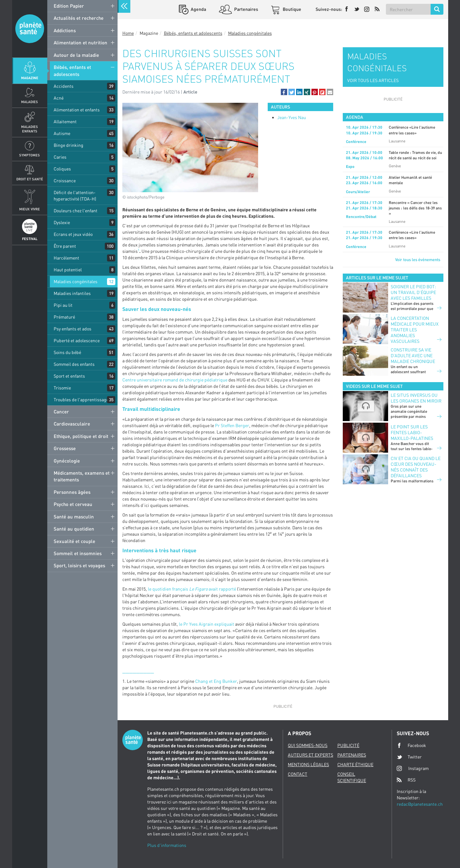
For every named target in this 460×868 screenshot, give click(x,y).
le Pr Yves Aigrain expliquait (207, 624)
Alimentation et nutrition (80, 42)
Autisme (62, 133)
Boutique (291, 9)
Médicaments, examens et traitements (82, 476)
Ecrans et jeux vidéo (73, 234)
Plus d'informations (167, 845)
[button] (284, 92)
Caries (60, 157)
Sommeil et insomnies (78, 553)
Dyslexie (62, 222)
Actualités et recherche (79, 18)
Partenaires (246, 9)
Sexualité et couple (74, 541)
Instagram (413, 768)
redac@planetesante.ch (420, 804)
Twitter (409, 757)
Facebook (411, 745)
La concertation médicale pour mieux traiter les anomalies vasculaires (415, 330)
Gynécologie (67, 461)
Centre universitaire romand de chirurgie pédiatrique (175, 380)
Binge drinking (69, 145)
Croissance (65, 181)
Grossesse (65, 448)
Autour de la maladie (76, 55)
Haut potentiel (68, 270)
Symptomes (30, 155)
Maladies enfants (30, 129)
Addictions (65, 30)
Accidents (64, 86)
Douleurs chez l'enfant (76, 211)
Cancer (61, 411)
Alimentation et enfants (77, 110)
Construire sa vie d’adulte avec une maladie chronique (413, 355)
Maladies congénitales (76, 281)
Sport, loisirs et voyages (79, 565)
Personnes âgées (72, 492)
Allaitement (65, 121)
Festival (30, 239)
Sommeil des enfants (74, 364)
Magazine (30, 78)
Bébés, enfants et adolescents (72, 70)
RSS (406, 780)
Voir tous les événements (418, 260)
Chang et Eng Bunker (216, 681)
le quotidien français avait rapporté (192, 589)
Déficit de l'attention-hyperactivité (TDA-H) (75, 196)
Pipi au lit (63, 305)
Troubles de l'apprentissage (81, 400)
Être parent (65, 246)
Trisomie (62, 388)
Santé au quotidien (74, 529)
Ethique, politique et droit (81, 436)
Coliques (62, 169)
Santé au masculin (74, 517)
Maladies (30, 102)
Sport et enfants (69, 376)
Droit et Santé (30, 179)
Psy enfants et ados (73, 329)
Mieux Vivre (30, 209)
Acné (59, 98)
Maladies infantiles (72, 293)
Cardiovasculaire (72, 424)
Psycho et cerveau (73, 504)
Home (128, 33)
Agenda (198, 9)
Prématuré (64, 317)
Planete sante (30, 29)
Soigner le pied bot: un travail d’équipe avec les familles (413, 292)
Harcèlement (66, 258)
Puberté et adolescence (77, 340)
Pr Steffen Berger (232, 425)
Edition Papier (69, 6)
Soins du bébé (67, 352)
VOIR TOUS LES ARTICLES (373, 80)
